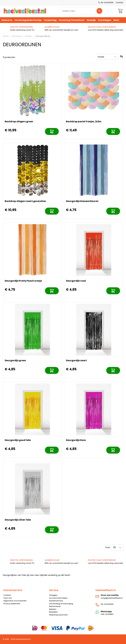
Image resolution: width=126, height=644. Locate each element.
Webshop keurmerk (58, 615)
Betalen (53, 609)
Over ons (8, 598)
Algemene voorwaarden (15, 601)
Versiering (17, 36)
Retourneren (55, 606)
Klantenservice (56, 601)
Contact (119, 3)
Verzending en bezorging (61, 604)
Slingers (28, 36)
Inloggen (53, 595)
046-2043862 (107, 614)
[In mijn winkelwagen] (52, 131)
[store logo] (25, 11)
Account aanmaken (58, 598)
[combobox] (81, 11)
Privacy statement (12, 604)
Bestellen (53, 612)
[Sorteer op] (107, 57)
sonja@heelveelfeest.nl (112, 598)
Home (6, 36)
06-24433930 (107, 604)
